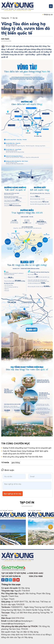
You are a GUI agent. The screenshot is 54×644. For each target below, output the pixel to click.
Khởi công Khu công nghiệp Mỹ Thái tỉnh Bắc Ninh (23, 457)
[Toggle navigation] (51, 6)
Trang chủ (5, 18)
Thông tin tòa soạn (11, 584)
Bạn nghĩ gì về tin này (13, 494)
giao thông (16, 463)
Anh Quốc (5, 39)
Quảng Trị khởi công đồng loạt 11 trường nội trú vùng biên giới (27, 448)
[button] (51, 527)
